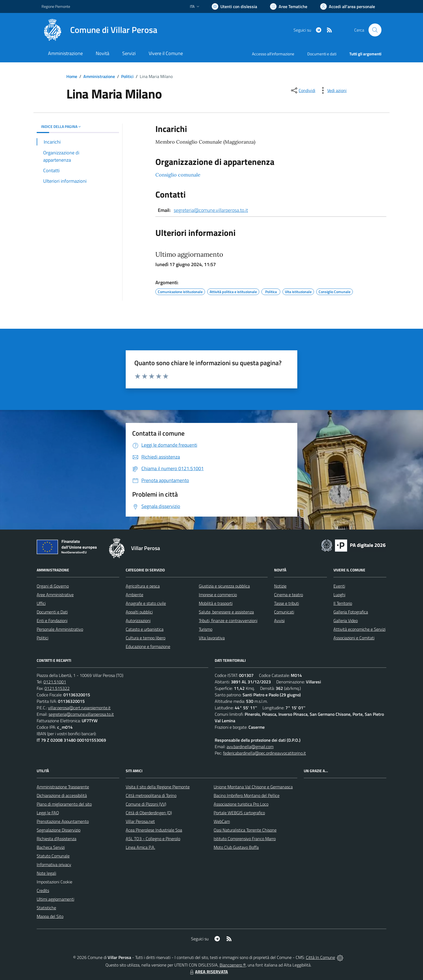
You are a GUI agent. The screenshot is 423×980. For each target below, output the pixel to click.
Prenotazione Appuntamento (63, 821)
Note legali (46, 873)
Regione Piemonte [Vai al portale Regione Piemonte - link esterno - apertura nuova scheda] (56, 6)
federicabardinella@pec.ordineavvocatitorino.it (265, 753)
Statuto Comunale (53, 856)
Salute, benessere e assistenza (226, 612)
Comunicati (284, 612)
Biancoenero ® (233, 965)
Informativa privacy (54, 864)
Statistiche (46, 908)
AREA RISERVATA (208, 972)
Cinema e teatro (289, 595)
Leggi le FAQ (48, 813)
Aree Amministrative (55, 595)
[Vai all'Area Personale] (348, 6)
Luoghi (339, 595)
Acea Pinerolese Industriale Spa (154, 830)
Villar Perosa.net (140, 821)
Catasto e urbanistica (145, 629)
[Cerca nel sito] (375, 30)
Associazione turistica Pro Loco (241, 804)
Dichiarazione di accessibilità (62, 795)
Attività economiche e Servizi (359, 629)
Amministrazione (99, 76)
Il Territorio (343, 603)
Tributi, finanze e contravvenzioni (228, 620)
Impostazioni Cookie (54, 882)
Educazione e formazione (148, 646)
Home (72, 76)
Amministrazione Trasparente (63, 787)
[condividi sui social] (303, 90)
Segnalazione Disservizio (59, 830)
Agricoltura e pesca (143, 586)
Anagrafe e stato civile (146, 603)
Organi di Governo (53, 586)
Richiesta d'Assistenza (57, 839)
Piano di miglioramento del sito (64, 804)
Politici (127, 76)
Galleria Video (346, 620)
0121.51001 (55, 682)
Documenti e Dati (52, 612)
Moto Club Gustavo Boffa (236, 847)
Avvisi (279, 620)
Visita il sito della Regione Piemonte (158, 787)
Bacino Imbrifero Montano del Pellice (247, 795)
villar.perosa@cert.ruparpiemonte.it (79, 708)
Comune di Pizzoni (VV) (146, 804)
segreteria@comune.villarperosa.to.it (211, 210)
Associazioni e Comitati (354, 638)
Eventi (339, 586)
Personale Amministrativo (60, 629)
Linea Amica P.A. (140, 847)
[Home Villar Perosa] (99, 30)
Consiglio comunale (178, 175)
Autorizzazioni (138, 620)
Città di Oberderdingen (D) (149, 813)
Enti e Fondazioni (52, 620)
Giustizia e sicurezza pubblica (224, 586)
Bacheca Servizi (51, 847)
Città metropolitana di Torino (151, 795)
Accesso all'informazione (273, 54)
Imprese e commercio (218, 595)
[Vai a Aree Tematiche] (289, 6)
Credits (43, 890)
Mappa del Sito (50, 916)
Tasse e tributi (286, 603)
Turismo (206, 629)
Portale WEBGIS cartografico (239, 813)
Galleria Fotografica (351, 612)
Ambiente (134, 595)
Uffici (41, 603)
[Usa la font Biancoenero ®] (234, 6)
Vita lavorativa (212, 638)
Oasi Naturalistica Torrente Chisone (245, 830)
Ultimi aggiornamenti (55, 899)
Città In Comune (320, 957)
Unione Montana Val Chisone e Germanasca (253, 787)
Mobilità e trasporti (216, 603)
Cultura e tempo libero (146, 638)
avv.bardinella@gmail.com (250, 747)
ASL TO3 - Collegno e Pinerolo (153, 839)
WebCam (222, 821)
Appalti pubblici (139, 612)
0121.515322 (57, 688)
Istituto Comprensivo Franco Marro (245, 839)
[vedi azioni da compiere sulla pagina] (333, 90)
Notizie (280, 586)
